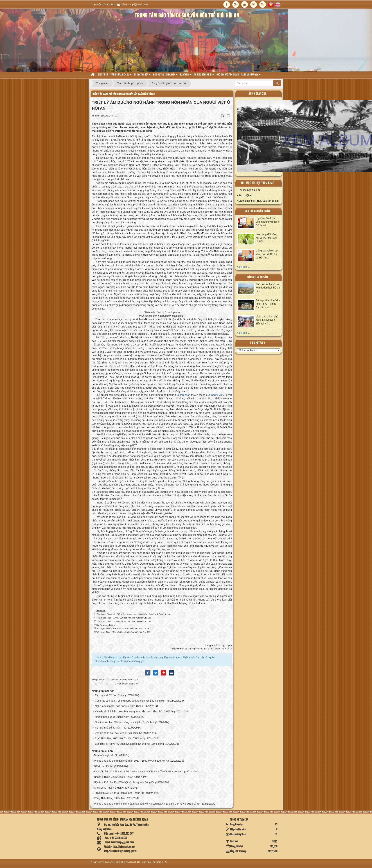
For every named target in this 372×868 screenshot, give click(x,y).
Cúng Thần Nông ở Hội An (109, 798)
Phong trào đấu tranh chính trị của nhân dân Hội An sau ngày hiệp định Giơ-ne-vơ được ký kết (147, 804)
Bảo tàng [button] (186, 76)
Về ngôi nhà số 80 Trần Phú (111, 728)
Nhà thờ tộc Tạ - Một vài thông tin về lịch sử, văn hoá (125, 722)
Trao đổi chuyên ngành (257, 211)
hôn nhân (185, 395)
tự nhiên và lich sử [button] (121, 76)
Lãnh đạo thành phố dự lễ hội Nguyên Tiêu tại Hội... (267, 320)
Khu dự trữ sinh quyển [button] (165, 76)
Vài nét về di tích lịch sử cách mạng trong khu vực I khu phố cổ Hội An (134, 711)
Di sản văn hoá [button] (142, 76)
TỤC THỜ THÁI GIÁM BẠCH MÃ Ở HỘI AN (119, 738)
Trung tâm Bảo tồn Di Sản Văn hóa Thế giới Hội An (141, 862)
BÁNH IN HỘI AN (104, 766)
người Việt (217, 395)
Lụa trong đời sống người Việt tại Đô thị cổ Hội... (267, 238)
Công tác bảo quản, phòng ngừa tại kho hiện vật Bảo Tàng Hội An (132, 701)
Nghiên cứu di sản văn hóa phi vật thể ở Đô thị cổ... (268, 222)
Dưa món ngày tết (104, 755)
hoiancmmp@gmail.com (134, 4)
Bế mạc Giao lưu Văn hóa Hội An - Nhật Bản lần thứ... (268, 304)
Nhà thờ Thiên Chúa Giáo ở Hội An (114, 777)
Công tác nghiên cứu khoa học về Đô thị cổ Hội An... (267, 254)
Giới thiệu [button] (103, 75)
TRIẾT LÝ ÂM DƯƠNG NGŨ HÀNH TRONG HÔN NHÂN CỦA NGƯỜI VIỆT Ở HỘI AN (123, 94)
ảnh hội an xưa (258, 94)
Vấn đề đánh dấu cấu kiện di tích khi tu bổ (118, 733)
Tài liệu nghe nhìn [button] (204, 76)
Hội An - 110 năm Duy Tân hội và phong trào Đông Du (124, 782)
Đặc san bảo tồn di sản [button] (228, 75)
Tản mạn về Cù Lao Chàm (110, 695)
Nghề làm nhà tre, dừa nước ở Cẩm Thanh (119, 706)
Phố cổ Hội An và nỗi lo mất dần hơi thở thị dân (268, 288)
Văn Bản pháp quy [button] (251, 76)
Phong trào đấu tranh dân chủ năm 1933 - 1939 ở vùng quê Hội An (131, 761)
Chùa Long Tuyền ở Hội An (109, 788)
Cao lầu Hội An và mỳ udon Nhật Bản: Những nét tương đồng (129, 744)
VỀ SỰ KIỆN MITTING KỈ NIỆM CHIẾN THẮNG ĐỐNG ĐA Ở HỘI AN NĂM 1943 (139, 771)
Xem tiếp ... (243, 267)
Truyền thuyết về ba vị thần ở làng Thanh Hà (119, 793)
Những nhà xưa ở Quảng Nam (112, 717)
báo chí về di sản (258, 277)
